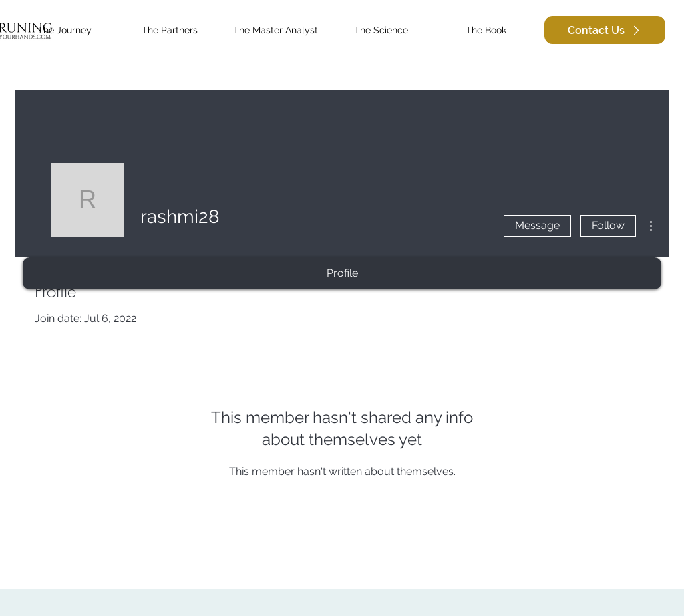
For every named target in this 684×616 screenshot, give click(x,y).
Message (537, 225)
